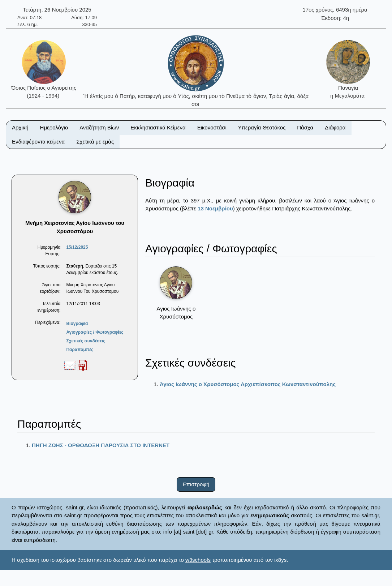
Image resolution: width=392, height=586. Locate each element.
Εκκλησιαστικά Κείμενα (158, 127)
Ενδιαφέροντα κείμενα (38, 142)
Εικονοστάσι (212, 127)
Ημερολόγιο (54, 127)
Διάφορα (335, 127)
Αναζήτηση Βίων (99, 127)
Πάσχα (305, 127)
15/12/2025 (77, 247)
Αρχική (20, 127)
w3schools (198, 560)
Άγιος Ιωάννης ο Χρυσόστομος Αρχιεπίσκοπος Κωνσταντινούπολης (248, 384)
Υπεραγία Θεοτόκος (262, 127)
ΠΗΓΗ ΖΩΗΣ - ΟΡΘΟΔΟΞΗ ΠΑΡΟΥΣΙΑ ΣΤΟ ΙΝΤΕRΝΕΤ (101, 445)
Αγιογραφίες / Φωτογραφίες (95, 332)
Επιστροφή (196, 484)
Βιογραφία (77, 324)
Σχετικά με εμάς (95, 142)
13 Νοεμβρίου (215, 208)
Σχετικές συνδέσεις (86, 341)
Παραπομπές (80, 350)
